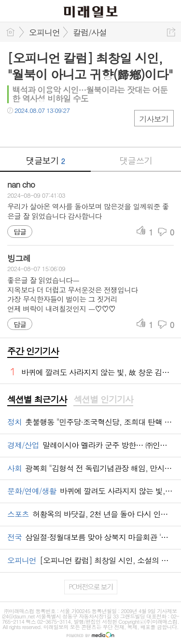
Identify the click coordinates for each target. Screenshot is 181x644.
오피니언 (44, 32)
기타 (74, 130)
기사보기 (154, 119)
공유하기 (171, 32)
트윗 (35, 130)
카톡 (54, 130)
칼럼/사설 (90, 32)
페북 (16, 130)
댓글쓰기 (136, 160)
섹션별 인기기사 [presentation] (103, 399)
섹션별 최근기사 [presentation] (37, 399)
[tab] (37, 400)
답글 (20, 232)
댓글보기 (45, 160)
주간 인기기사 (33, 351)
